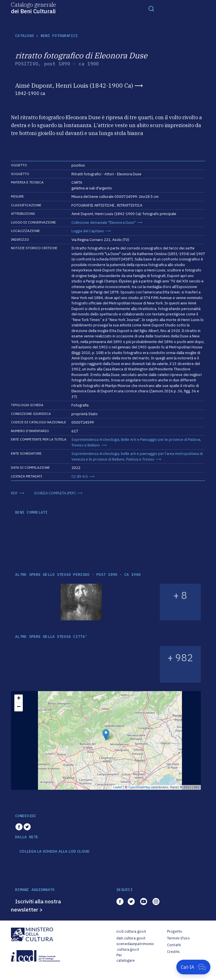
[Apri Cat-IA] (193, 967)
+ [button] (19, 699)
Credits (173, 952)
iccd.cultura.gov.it (131, 931)
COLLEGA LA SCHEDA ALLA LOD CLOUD (54, 851)
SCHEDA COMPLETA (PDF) (55, 493)
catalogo (24, 36)
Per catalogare (126, 958)
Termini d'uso (178, 938)
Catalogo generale (33, 8)
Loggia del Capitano (88, 231)
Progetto (175, 931)
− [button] (19, 707)
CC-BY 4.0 (80, 476)
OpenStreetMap (139, 787)
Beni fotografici (59, 36)
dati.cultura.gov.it (131, 938)
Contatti (174, 945)
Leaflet (118, 787)
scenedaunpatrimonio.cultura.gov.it (135, 947)
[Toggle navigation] (151, 8)
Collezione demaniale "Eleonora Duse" (103, 223)
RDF (14, 493)
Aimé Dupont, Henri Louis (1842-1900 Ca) (74, 85)
